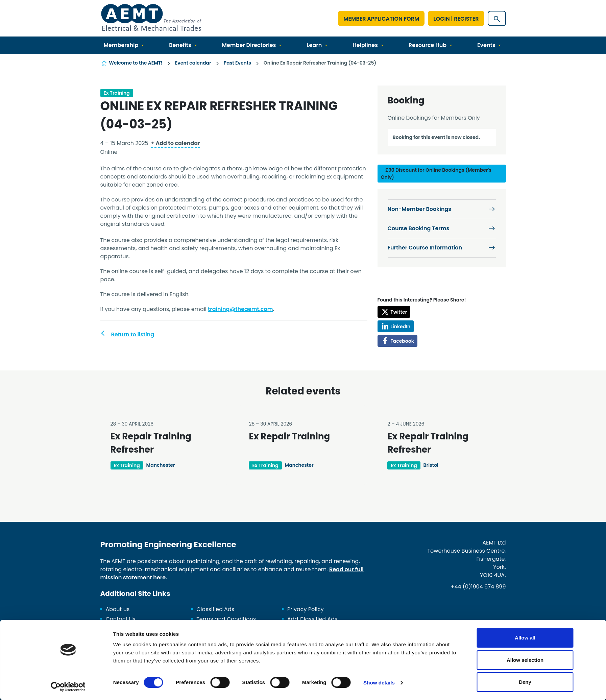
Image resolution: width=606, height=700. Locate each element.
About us (118, 609)
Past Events (237, 63)
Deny (525, 682)
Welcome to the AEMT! (136, 63)
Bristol (431, 465)
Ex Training (117, 93)
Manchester (161, 465)
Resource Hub (428, 45)
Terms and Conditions (226, 619)
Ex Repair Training (289, 436)
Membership (121, 45)
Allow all (525, 638)
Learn (314, 45)
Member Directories (249, 45)
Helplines (365, 45)
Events (486, 45)
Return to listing (133, 334)
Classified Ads (215, 609)
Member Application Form (381, 19)
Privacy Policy (306, 609)
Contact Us (121, 619)
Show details (379, 683)
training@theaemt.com (240, 309)
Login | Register (456, 19)
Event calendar (193, 63)
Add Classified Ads (312, 619)
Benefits (180, 45)
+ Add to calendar (176, 143)
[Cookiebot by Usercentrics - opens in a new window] (68, 687)
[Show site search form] (497, 18)
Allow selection (525, 660)
